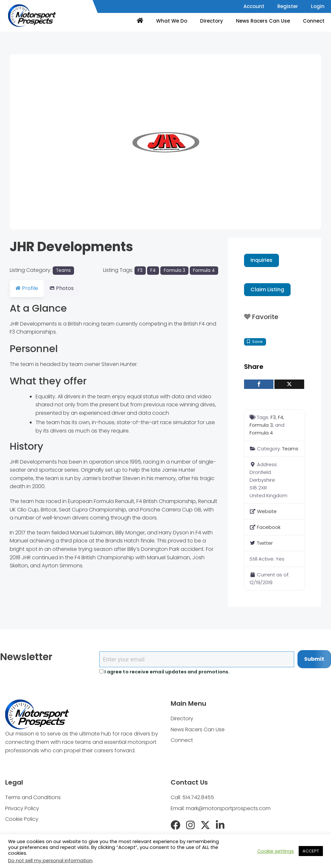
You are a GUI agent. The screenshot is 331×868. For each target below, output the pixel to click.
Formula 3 (175, 270)
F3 (140, 270)
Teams (63, 270)
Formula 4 (204, 270)
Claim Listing (267, 289)
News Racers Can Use (263, 21)
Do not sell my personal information (50, 861)
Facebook (269, 527)
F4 (153, 270)
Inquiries (262, 260)
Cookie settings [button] (276, 851)
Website (267, 511)
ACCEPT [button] (311, 851)
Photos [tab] (65, 288)
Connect (314, 21)
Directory (212, 21)
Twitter (265, 543)
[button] (33, 142)
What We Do (172, 21)
